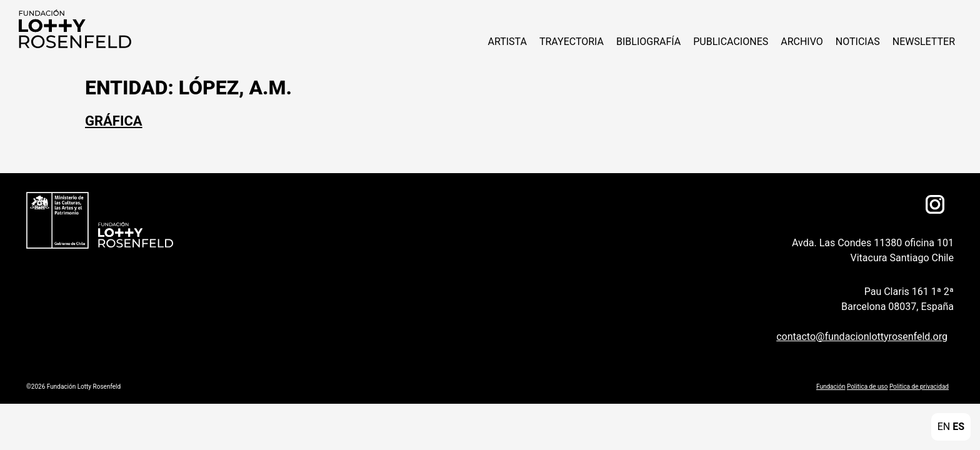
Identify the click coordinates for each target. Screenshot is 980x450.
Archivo (802, 42)
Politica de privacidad (919, 387)
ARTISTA (507, 42)
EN (944, 427)
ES (958, 427)
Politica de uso (867, 387)
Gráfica (114, 121)
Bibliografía (648, 42)
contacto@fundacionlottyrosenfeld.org (862, 337)
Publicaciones (731, 42)
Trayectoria (572, 42)
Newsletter (924, 42)
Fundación (831, 387)
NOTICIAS (858, 42)
